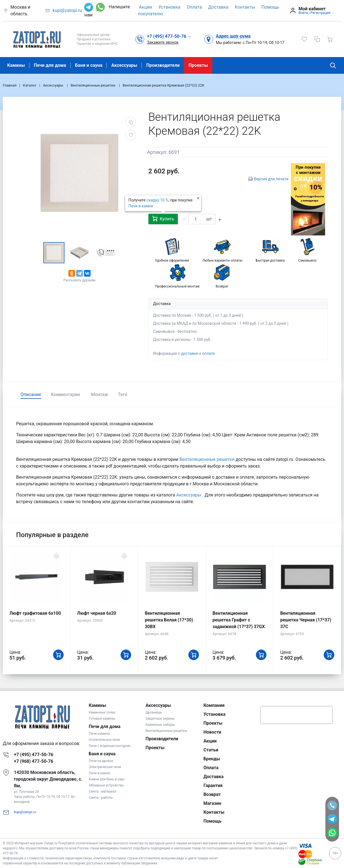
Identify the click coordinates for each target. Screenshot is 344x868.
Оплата (194, 7)
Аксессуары (124, 65)
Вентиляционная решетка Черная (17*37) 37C (306, 620)
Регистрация (320, 13)
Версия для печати (271, 179)
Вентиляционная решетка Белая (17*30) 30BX (169, 620)
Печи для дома (50, 65)
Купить (163, 219)
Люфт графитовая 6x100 (35, 613)
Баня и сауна (89, 65)
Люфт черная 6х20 (97, 613)
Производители (163, 65)
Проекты (198, 65)
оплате (209, 353)
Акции (145, 7)
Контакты (245, 7)
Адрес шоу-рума (233, 36)
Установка (169, 7)
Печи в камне (141, 206)
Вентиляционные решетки (208, 459)
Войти (303, 13)
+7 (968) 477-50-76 (33, 761)
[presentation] (296, 715)
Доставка (218, 7)
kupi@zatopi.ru (67, 10)
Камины (16, 65)
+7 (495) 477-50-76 (33, 755)
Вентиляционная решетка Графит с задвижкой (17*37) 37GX (239, 620)
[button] (169, 36)
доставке (190, 353)
